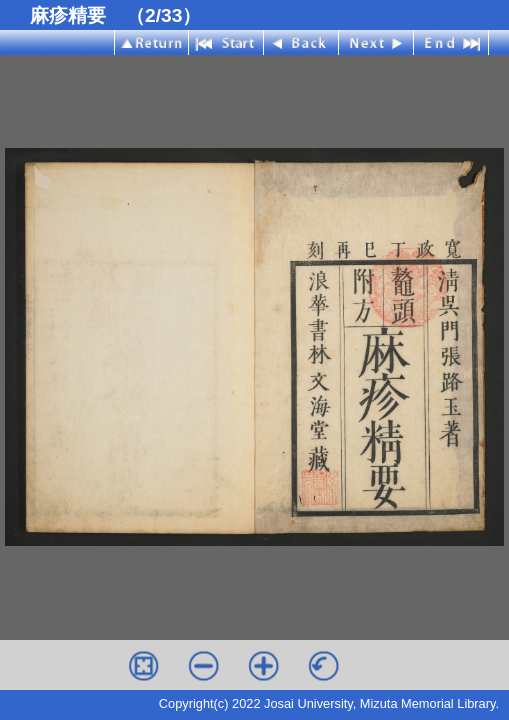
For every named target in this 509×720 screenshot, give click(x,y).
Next (376, 42)
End (451, 42)
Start (226, 42)
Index (151, 42)
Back (301, 42)
